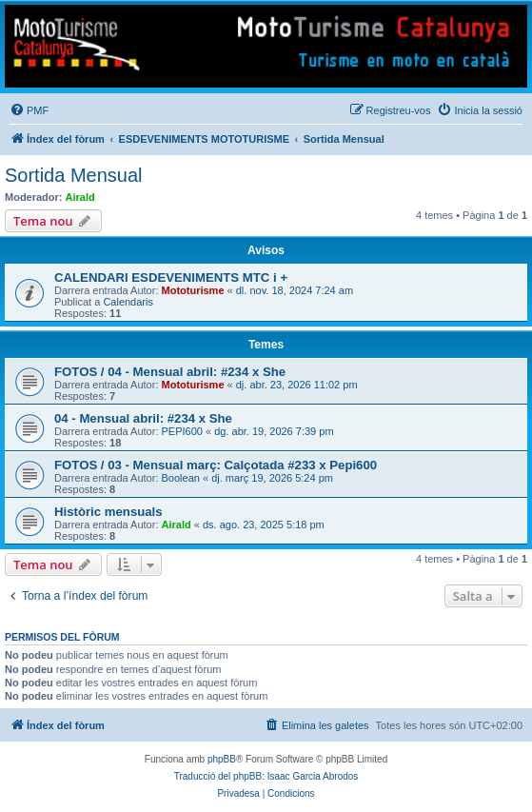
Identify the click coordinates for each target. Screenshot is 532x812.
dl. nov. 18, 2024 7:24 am (295, 290)
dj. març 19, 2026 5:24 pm (272, 478)
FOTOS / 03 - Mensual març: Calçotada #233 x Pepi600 (216, 465)
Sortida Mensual (74, 175)
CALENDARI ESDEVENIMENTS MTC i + (171, 277)
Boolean (181, 478)
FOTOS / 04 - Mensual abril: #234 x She (170, 372)
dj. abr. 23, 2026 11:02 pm (297, 385)
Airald (80, 197)
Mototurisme (193, 290)
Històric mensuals (108, 512)
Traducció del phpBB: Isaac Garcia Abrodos (266, 776)
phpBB (222, 759)
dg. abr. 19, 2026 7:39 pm (274, 431)
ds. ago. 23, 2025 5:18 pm (264, 525)
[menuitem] (29, 110)
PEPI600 (182, 431)
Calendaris (128, 302)
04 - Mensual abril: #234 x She (143, 418)
